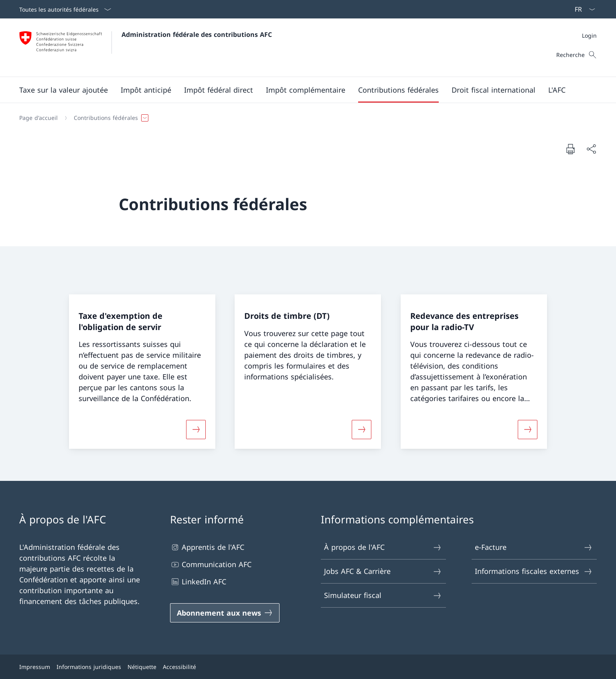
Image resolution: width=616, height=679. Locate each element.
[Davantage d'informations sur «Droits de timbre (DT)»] (362, 430)
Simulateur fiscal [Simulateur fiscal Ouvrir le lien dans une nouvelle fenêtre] (383, 595)
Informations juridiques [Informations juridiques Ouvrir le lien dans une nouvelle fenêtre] (89, 667)
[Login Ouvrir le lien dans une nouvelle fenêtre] (589, 35)
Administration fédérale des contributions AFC (197, 34)
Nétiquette (142, 667)
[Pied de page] (308, 667)
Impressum (35, 667)
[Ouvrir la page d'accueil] (146, 48)
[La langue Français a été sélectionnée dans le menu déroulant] (582, 9)
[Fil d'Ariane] (305, 118)
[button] (64, 90)
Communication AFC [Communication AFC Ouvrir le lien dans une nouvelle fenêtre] (211, 564)
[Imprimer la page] (570, 149)
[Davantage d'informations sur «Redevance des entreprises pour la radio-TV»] (527, 430)
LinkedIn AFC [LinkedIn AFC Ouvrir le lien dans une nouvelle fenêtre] (198, 582)
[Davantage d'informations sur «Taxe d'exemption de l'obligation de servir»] (196, 430)
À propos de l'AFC (383, 547)
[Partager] (591, 149)
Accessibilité (179, 667)
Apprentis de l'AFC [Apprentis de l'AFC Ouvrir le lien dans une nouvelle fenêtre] (207, 547)
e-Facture (534, 547)
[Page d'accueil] (38, 118)
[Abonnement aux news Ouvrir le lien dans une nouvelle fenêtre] (225, 613)
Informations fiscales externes (534, 571)
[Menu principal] (302, 90)
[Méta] (589, 35)
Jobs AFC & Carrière (383, 571)
